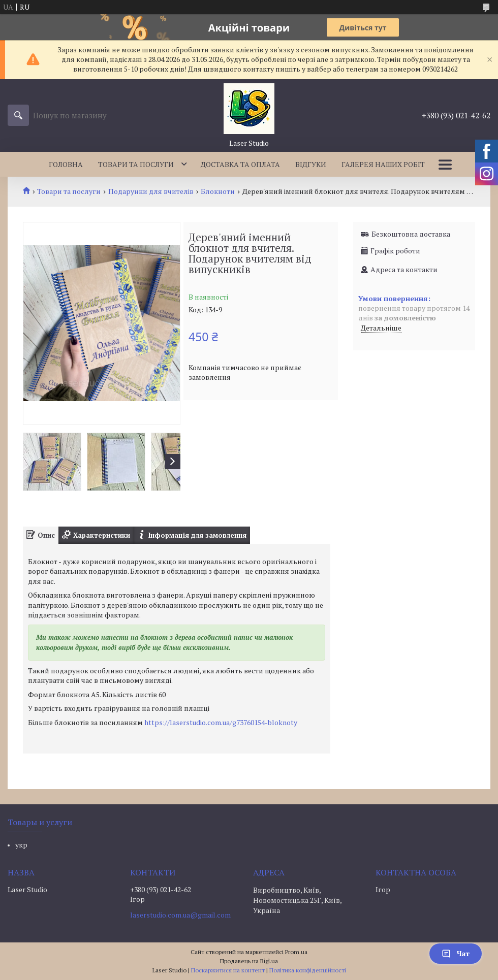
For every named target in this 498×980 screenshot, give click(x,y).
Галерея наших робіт (383, 164)
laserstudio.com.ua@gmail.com (180, 915)
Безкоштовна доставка (411, 234)
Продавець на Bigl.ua (249, 961)
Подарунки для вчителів (151, 191)
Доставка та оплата (240, 164)
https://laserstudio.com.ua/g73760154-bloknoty (221, 722)
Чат (456, 953)
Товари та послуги (136, 164)
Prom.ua (296, 952)
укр (21, 845)
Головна (66, 164)
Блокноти (218, 191)
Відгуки (311, 164)
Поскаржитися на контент (228, 970)
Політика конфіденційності (308, 970)
